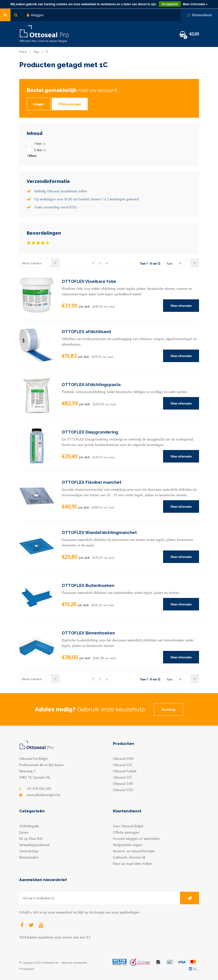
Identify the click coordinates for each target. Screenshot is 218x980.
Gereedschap (29, 851)
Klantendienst (199, 15)
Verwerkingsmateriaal (34, 845)
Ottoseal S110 (123, 784)
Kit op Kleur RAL (31, 839)
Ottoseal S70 (122, 765)
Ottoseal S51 (122, 777)
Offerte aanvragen (70, 104)
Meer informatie (181, 306)
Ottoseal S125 (123, 790)
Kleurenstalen (29, 857)
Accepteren (170, 4)
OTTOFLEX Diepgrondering (90, 432)
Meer (32, 156)
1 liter (40, 143)
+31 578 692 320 (39, 789)
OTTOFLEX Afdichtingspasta (91, 385)
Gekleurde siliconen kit (129, 857)
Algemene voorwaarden (74, 962)
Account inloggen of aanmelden (136, 839)
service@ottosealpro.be (43, 795)
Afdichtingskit (29, 826)
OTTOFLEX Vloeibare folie (89, 281)
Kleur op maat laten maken (132, 864)
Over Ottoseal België (128, 826)
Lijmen (24, 832)
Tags (36, 52)
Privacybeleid (27, 969)
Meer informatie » (195, 4)
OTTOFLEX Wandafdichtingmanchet (99, 532)
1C (47, 52)
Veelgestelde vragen (127, 845)
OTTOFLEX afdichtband (86, 332)
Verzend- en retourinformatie (134, 851)
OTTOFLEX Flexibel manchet (92, 482)
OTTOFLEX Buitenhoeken (88, 585)
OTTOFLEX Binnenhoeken (88, 633)
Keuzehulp (168, 709)
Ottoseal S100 (123, 759)
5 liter (40, 150)
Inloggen (35, 15)
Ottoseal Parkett (125, 771)
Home (23, 52)
